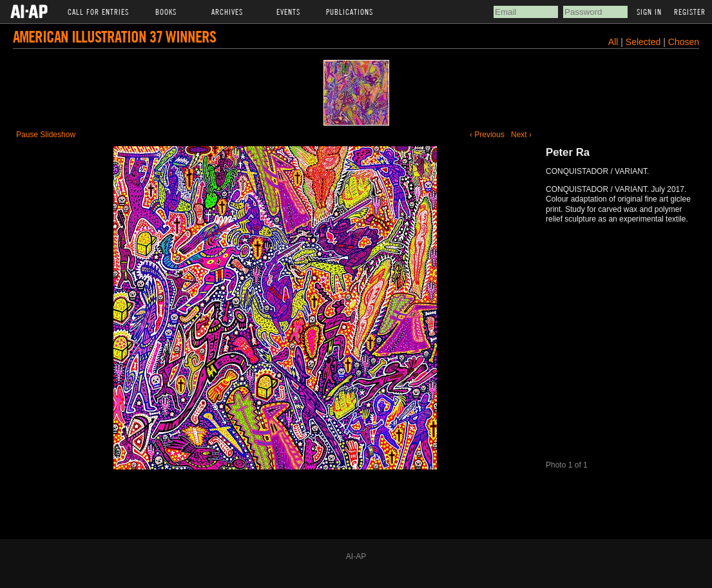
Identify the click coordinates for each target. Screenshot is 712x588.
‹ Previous (487, 135)
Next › (521, 135)
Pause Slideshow (46, 135)
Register (690, 12)
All (613, 42)
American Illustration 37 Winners (114, 36)
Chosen (684, 42)
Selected (644, 42)
